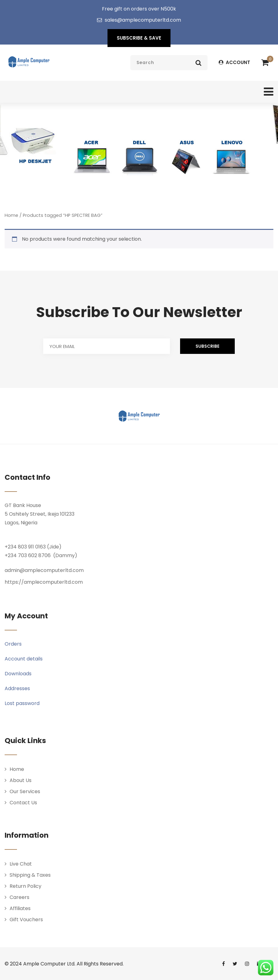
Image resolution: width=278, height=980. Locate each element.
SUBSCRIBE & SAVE (139, 38)
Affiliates (20, 908)
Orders (13, 644)
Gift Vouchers (26, 920)
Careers (19, 897)
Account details (24, 659)
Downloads (18, 674)
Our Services (25, 791)
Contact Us (23, 803)
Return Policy (25, 886)
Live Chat (21, 864)
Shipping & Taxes (30, 875)
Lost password (22, 703)
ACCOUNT (234, 62)
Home (11, 215)
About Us (21, 780)
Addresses (17, 688)
